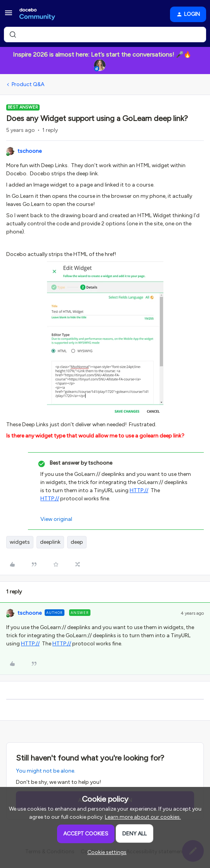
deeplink (50, 542)
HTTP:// (139, 490)
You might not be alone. (46, 771)
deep (77, 542)
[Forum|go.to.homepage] (37, 14)
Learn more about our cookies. (143, 817)
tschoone (30, 151)
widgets (20, 542)
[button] (9, 16)
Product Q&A (28, 84)
